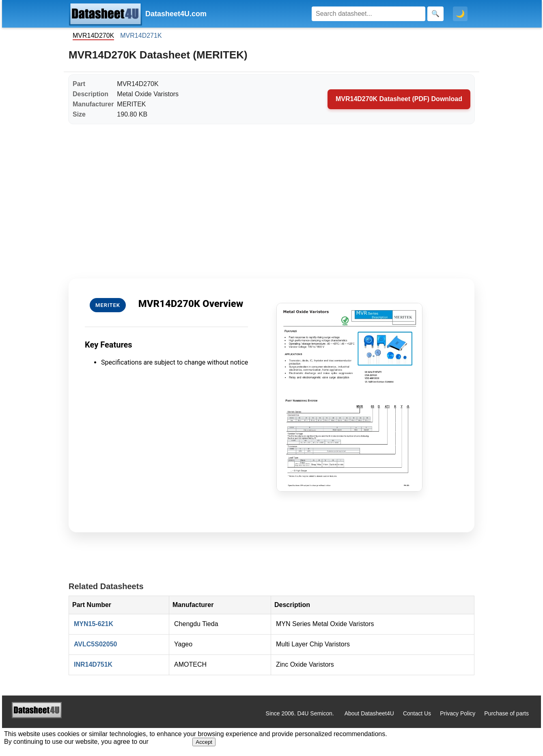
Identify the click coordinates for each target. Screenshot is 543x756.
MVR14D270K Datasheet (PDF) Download (399, 99)
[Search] (368, 14)
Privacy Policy (458, 713)
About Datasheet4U (369, 713)
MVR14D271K (141, 36)
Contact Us (417, 713)
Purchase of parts (506, 713)
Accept (204, 742)
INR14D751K (93, 664)
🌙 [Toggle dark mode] (460, 14)
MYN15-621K (94, 624)
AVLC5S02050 (95, 644)
